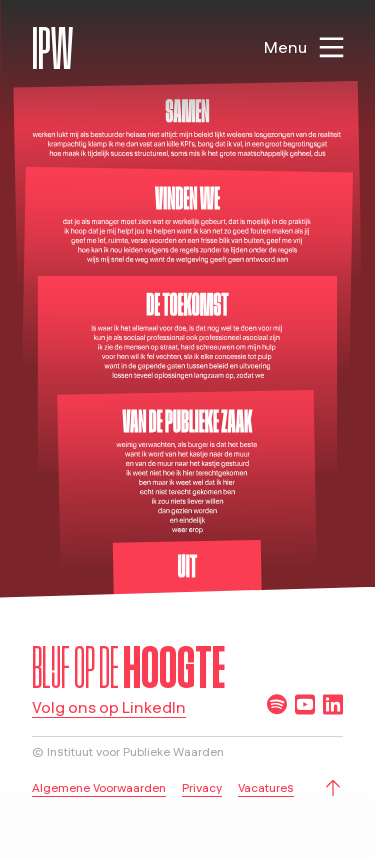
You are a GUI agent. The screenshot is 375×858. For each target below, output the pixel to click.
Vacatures (266, 787)
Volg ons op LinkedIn (109, 708)
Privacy (202, 787)
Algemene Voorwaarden (99, 787)
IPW (52, 48)
